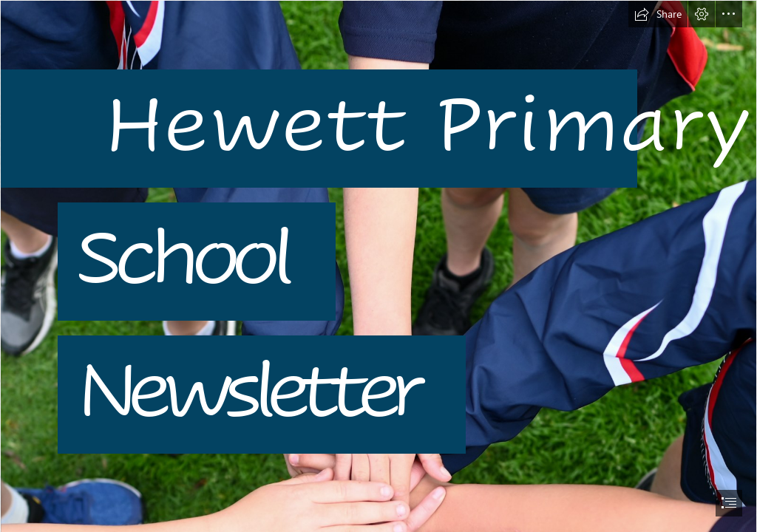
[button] (658, 14)
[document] (378, 266)
